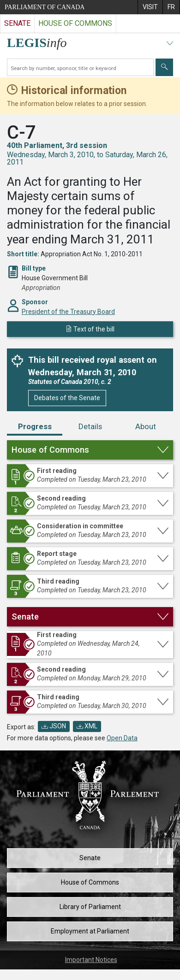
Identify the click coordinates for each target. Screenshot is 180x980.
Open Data (122, 738)
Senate (90, 858)
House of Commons (90, 882)
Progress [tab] (35, 426)
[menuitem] (150, 7)
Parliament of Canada (45, 7)
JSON (54, 726)
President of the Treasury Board (68, 312)
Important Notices (91, 960)
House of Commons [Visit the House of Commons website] (75, 23)
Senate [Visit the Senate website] (17, 23)
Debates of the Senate (67, 398)
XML (87, 726)
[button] (90, 450)
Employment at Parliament (90, 931)
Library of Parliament (90, 907)
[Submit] (164, 67)
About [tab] (146, 426)
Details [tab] (90, 426)
